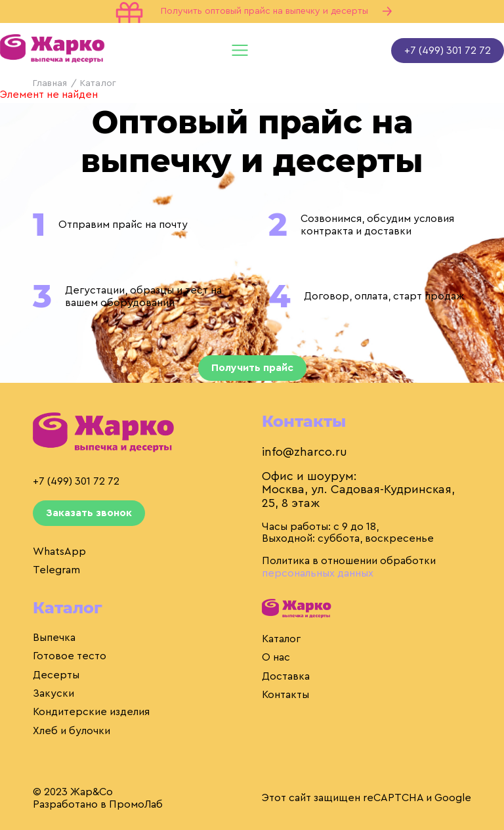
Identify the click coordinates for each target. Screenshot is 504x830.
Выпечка (54, 638)
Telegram (56, 570)
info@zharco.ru (304, 452)
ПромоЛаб (136, 804)
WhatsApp (59, 552)
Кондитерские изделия (91, 712)
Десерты (56, 675)
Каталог (281, 639)
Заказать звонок (89, 513)
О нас (276, 657)
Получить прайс (252, 368)
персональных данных (318, 573)
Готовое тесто (70, 656)
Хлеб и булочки (72, 731)
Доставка (286, 676)
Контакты (285, 695)
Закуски (53, 693)
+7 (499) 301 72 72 (448, 51)
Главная (50, 83)
